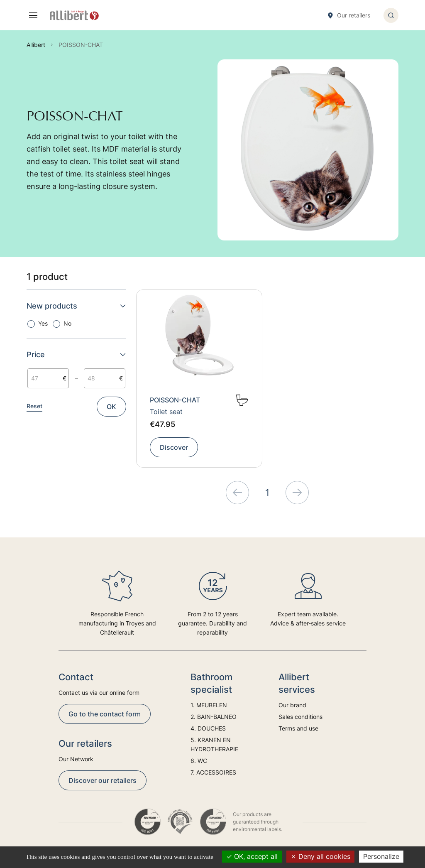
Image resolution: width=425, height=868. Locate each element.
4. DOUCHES (208, 728)
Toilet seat (166, 412)
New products (76, 306)
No (67, 323)
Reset (34, 406)
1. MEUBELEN (209, 705)
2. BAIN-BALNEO (214, 717)
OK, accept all (252, 856)
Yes (43, 323)
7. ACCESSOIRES (213, 772)
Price (76, 354)
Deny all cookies (320, 856)
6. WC (199, 761)
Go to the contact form (105, 714)
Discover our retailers (103, 780)
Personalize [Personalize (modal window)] (381, 856)
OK (111, 407)
